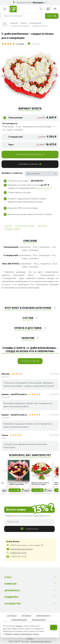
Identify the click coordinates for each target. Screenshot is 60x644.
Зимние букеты (43, 616)
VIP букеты (26, 616)
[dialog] (41, 9)
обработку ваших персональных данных (22, 634)
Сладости (12, 616)
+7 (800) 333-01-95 (18, 553)
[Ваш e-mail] (29, 522)
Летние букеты (39, 620)
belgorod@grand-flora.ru (21, 549)
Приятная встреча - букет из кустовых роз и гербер (40, 484)
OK (54, 627)
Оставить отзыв (30, 361)
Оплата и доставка (25, 226)
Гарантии (42, 226)
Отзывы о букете (12, 229)
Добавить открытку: (12, 173)
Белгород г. (40, 3)
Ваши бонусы (44, 188)
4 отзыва (20, 44)
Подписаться (29, 529)
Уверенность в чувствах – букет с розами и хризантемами (18, 484)
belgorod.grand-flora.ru (41, 642)
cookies (19, 626)
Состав (8, 226)
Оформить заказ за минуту (30, 154)
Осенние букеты (19, 620)
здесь (48, 516)
